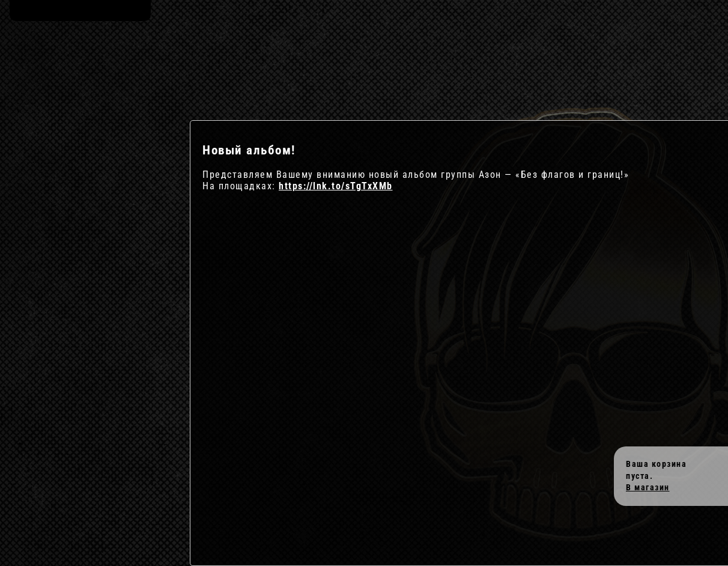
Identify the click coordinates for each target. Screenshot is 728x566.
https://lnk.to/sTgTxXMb (336, 186)
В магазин (648, 487)
